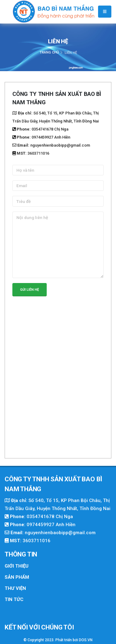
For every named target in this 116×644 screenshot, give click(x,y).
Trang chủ (49, 52)
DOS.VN (86, 640)
